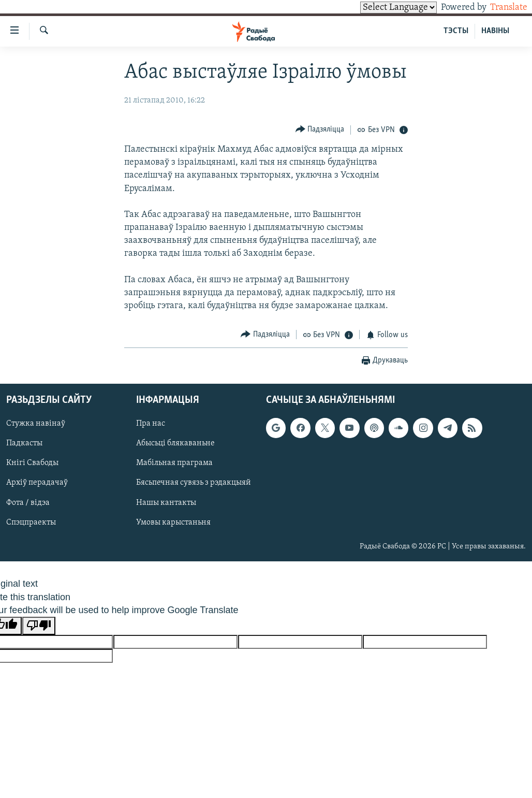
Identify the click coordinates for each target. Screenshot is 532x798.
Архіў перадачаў (37, 483)
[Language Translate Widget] (381, 8)
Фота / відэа (28, 503)
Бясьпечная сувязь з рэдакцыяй (194, 483)
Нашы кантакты (166, 503)
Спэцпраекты (31, 523)
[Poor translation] (39, 626)
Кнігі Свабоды (32, 463)
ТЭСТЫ (456, 31)
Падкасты (24, 444)
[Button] (320, 130)
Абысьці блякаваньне (175, 444)
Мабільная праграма (174, 463)
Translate (499, 8)
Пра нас (151, 424)
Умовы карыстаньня (173, 523)
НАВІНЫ (495, 31)
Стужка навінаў (36, 424)
